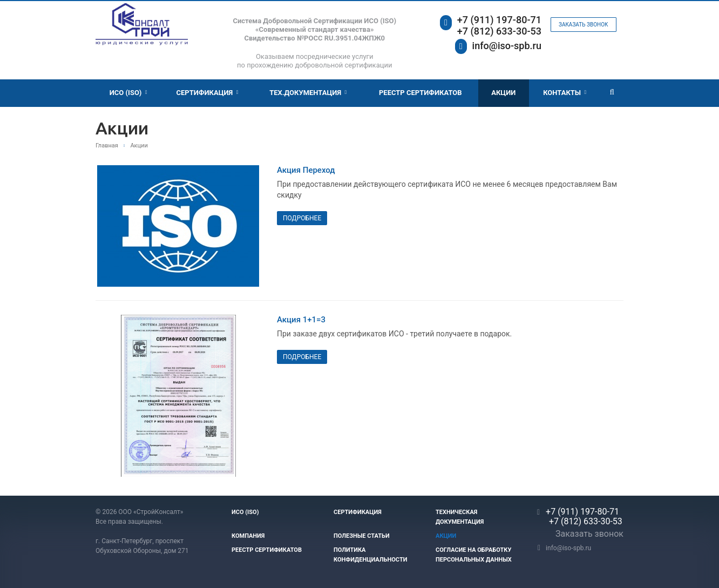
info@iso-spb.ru (507, 46)
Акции (503, 93)
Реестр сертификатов (267, 550)
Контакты (565, 93)
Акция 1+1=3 (301, 320)
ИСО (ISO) (128, 93)
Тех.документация (308, 93)
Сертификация (207, 93)
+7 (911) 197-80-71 (499, 20)
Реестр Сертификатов (420, 93)
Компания (248, 536)
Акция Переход (306, 170)
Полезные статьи (362, 536)
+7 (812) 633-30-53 (499, 31)
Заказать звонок (584, 25)
